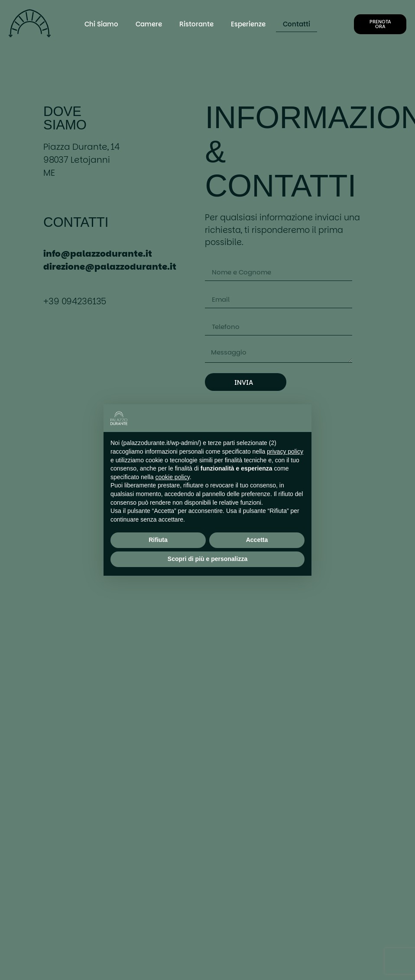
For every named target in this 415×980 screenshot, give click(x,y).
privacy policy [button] (285, 451)
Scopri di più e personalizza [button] (207, 559)
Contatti (297, 24)
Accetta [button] (257, 540)
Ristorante (196, 24)
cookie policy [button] (173, 477)
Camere (149, 24)
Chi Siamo (101, 24)
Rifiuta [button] (158, 540)
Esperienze (248, 24)
